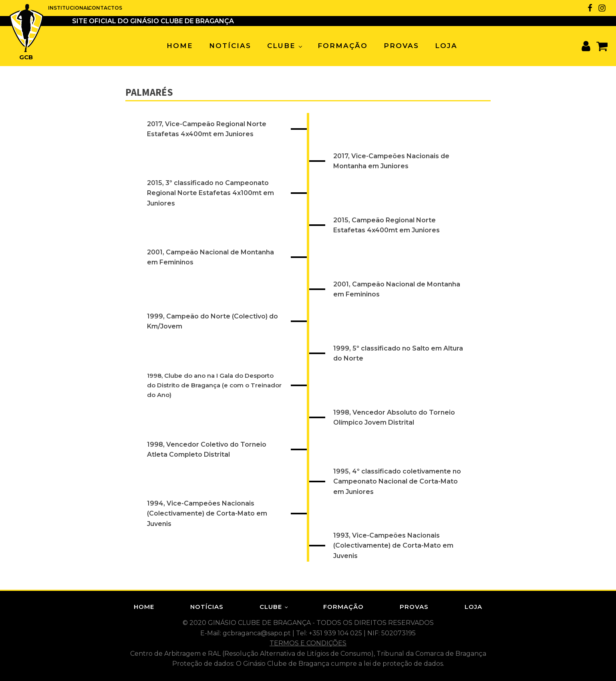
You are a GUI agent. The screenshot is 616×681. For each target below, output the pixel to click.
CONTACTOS (104, 8)
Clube (281, 46)
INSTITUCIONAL (68, 8)
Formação (343, 46)
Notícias (230, 46)
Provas (401, 46)
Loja (446, 46)
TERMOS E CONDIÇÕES (308, 643)
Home (180, 46)
